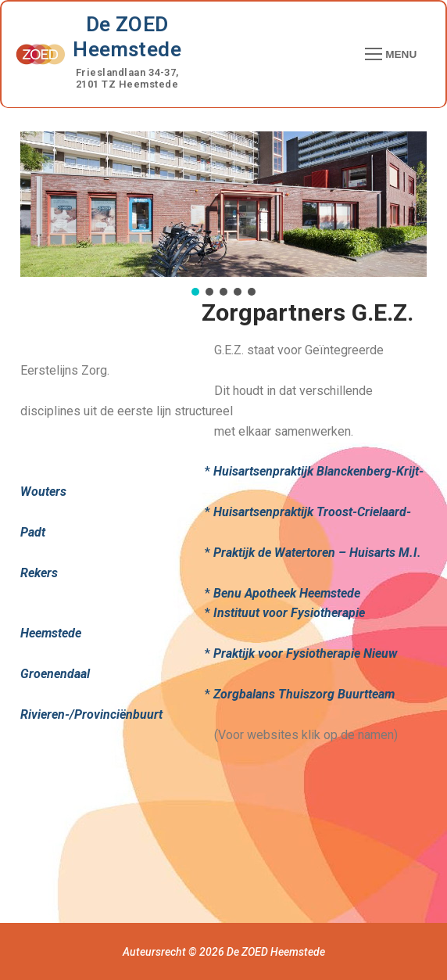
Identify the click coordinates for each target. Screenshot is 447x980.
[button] (195, 292)
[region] (223, 215)
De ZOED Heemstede (127, 37)
